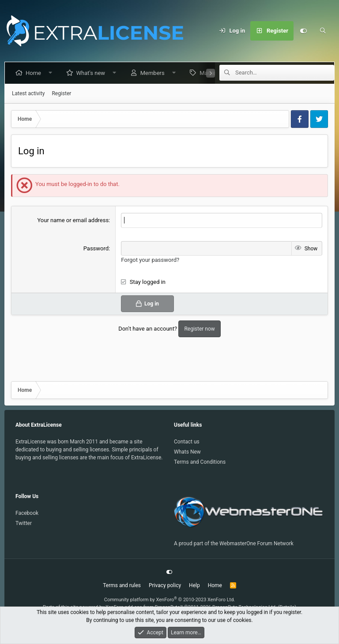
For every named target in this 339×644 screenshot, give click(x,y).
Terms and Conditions (200, 462)
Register (61, 93)
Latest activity (28, 93)
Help (194, 585)
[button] (52, 73)
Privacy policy (165, 585)
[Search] (323, 31)
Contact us (187, 442)
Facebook (27, 513)
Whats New (187, 452)
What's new (93, 73)
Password (96, 248)
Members (154, 73)
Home (35, 73)
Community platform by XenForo (170, 600)
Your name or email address (73, 220)
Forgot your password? (150, 260)
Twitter (24, 523)
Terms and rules (122, 585)
